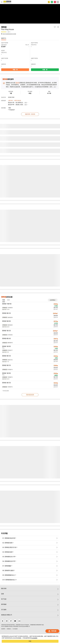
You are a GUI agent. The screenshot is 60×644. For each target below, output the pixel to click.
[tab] (4, 300)
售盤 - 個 (15, 70)
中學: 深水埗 (18, 101)
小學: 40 (10, 101)
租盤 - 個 (45, 70)
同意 (30, 641)
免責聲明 (3, 629)
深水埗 (17, 83)
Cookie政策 (34, 638)
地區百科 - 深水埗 (30, 114)
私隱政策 (9, 629)
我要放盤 (52, 631)
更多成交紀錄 (30, 395)
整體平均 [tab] (4, 38)
